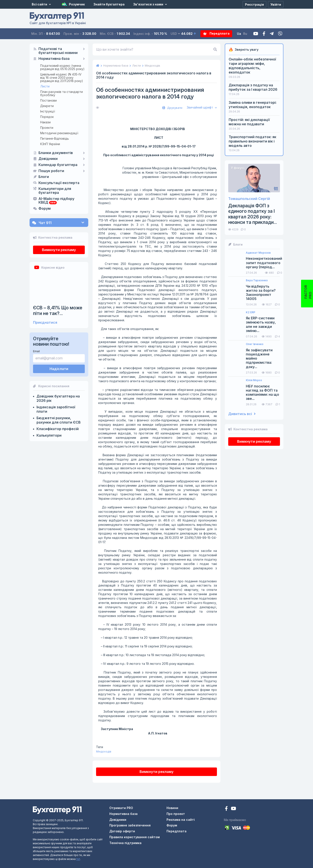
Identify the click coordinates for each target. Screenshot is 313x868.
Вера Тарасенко (257, 280)
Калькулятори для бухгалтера (55, 191)
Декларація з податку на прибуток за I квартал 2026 (253, 87)
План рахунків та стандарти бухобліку (62, 93)
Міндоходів (104, 752)
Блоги (44, 177)
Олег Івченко (255, 344)
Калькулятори (49, 435)
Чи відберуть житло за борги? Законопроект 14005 (261, 293)
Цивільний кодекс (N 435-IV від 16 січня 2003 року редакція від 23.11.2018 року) (62, 78)
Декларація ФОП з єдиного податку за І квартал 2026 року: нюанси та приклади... (253, 214)
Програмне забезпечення (130, 825)
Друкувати (172, 108)
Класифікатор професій (58, 429)
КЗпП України (50, 144)
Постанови (48, 100)
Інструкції (48, 111)
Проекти (47, 128)
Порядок (47, 117)
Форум (45, 209)
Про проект (176, 814)
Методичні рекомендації (59, 133)
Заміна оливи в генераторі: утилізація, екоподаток (253, 105)
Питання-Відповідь (55, 138)
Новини (172, 808)
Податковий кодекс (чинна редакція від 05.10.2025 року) (62, 67)
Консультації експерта (59, 183)
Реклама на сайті (181, 820)
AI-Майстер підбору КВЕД (56, 201)
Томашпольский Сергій (249, 199)
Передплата (216, 34)
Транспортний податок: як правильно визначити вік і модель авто (252, 141)
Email (36, 351)
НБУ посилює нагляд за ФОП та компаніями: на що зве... (262, 393)
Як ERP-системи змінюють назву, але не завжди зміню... (261, 324)
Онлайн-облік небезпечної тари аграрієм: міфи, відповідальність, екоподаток (252, 66)
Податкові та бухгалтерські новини (58, 51)
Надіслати (59, 369)
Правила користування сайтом (135, 837)
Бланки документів (56, 153)
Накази (45, 122)
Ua (239, 34)
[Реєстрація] (254, 4)
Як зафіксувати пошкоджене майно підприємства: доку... (259, 359)
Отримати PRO (121, 808)
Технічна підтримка (125, 843)
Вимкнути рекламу (59, 250)
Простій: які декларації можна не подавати (249, 122)
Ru (245, 34)
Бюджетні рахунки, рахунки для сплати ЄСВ (59, 420)
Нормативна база (54, 59)
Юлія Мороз (254, 380)
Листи (45, 86)
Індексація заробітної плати (56, 409)
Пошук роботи (51, 171)
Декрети (47, 106)
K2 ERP (251, 312)
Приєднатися (45, 323)
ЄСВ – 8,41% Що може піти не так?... (58, 310)
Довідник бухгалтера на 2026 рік (58, 398)
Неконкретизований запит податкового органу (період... (264, 263)
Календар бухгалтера (58, 165)
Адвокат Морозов (258, 253)
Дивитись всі (242, 414)
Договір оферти (122, 831)
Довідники (48, 159)
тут (78, 859)
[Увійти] (276, 4)
